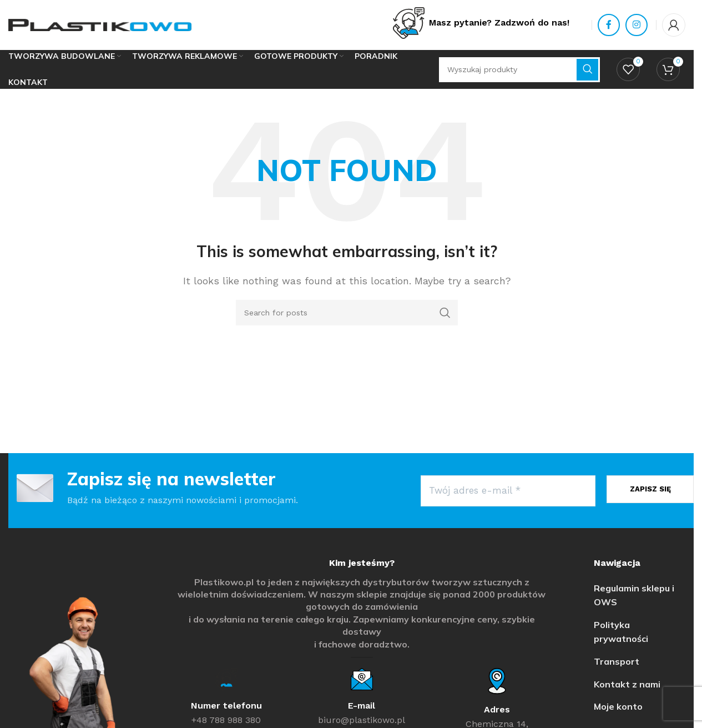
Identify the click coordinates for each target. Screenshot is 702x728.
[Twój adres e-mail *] (508, 491)
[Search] (347, 313)
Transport (617, 661)
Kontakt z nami (627, 684)
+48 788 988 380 (226, 720)
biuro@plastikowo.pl (362, 720)
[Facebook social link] (609, 25)
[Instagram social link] (637, 25)
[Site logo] (100, 24)
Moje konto (618, 706)
